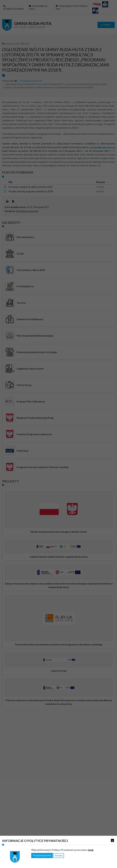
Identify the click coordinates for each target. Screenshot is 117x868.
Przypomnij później (42, 855)
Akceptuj (58, 856)
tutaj (91, 850)
